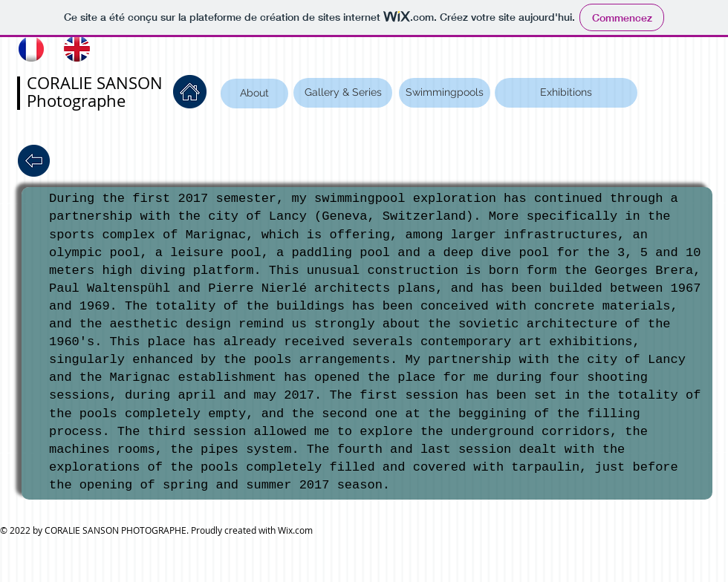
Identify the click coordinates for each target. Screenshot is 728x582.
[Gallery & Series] (343, 93)
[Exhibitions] (566, 93)
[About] (254, 94)
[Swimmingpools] (445, 93)
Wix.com (295, 530)
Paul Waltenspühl (110, 288)
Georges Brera (644, 271)
